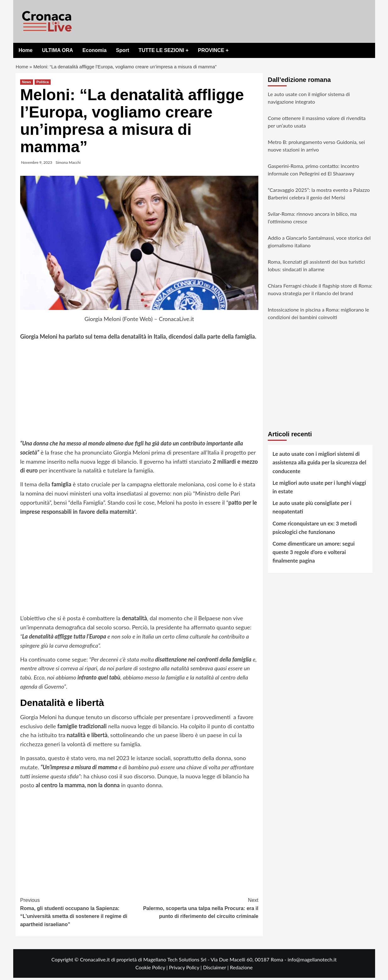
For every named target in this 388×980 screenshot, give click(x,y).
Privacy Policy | (186, 970)
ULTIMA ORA (57, 50)
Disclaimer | (216, 970)
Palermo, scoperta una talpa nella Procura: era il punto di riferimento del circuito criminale (199, 910)
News (27, 84)
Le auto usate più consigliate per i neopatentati (312, 510)
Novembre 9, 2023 (37, 165)
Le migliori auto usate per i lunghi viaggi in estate (319, 489)
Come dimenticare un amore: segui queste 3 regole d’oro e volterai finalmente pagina (314, 555)
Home (25, 50)
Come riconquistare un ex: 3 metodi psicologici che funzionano (315, 530)
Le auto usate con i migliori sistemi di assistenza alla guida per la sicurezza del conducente (319, 465)
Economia (94, 50)
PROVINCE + (213, 50)
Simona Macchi (68, 165)
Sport (123, 50)
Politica (43, 84)
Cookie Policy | (152, 970)
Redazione (241, 970)
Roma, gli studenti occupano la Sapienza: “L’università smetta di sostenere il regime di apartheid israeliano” (80, 914)
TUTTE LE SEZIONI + (163, 50)
